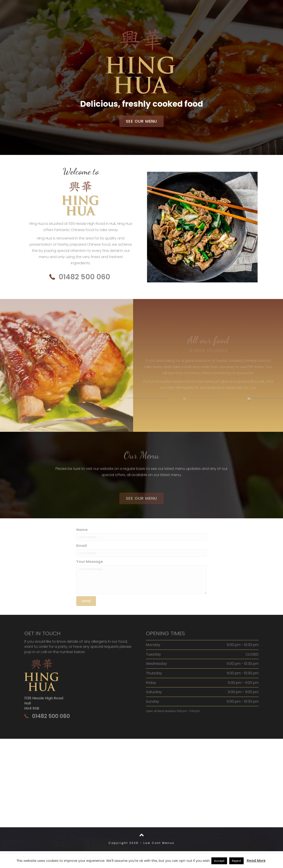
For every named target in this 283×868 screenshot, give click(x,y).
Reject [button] (236, 861)
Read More (256, 861)
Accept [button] (219, 861)
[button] (141, 121)
